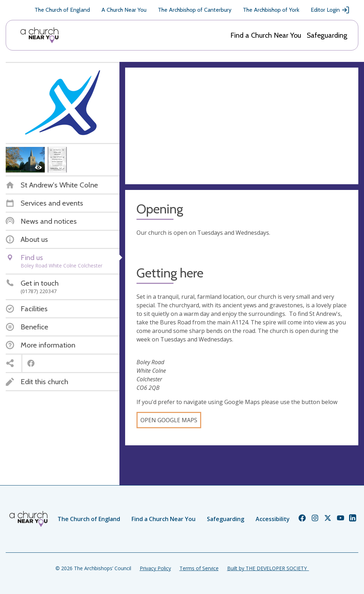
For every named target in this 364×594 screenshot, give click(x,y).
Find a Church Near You (266, 35)
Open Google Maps (169, 420)
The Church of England (62, 10)
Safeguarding (327, 35)
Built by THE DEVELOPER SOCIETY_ (268, 568)
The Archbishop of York (271, 10)
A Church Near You (124, 10)
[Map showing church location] (242, 126)
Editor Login (330, 10)
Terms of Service (199, 568)
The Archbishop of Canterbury (195, 10)
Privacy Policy (155, 568)
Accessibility (273, 519)
